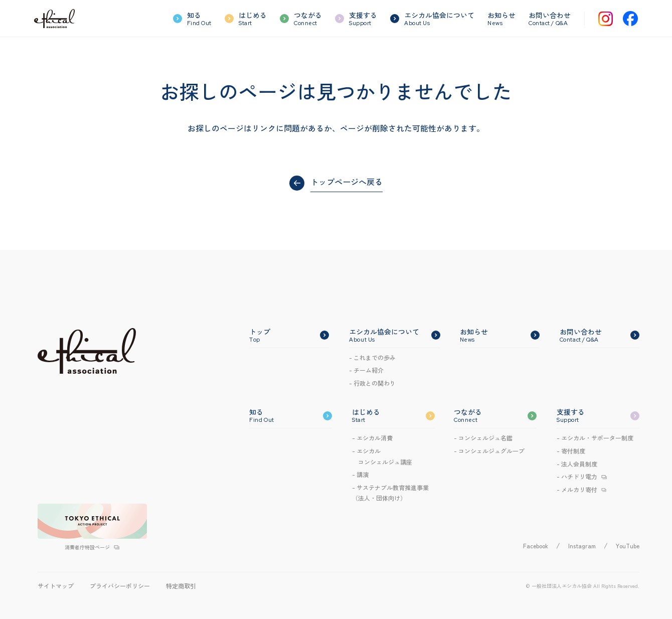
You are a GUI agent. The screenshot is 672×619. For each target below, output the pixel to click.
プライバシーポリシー (120, 586)
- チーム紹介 (366, 370)
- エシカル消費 (372, 438)
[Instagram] (606, 19)
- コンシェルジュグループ (489, 451)
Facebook (536, 546)
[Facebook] (630, 19)
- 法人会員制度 (577, 464)
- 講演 (360, 474)
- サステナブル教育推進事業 (390, 493)
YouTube (628, 546)
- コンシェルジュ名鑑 (483, 438)
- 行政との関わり (372, 383)
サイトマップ (56, 586)
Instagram (582, 546)
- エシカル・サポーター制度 (595, 438)
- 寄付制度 (571, 451)
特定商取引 (181, 586)
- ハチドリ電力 (577, 476)
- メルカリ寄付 (577, 489)
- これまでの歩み (372, 357)
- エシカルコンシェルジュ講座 (382, 456)
